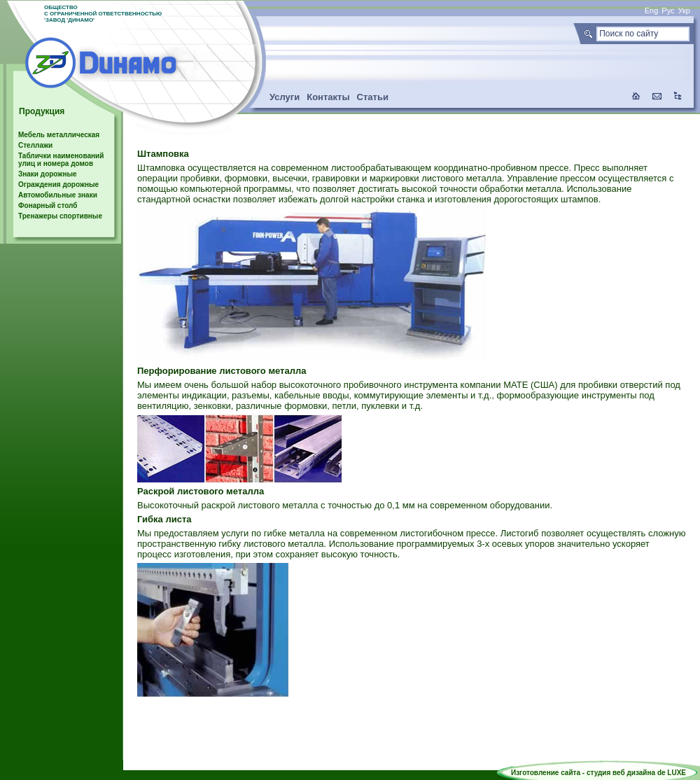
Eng (652, 11)
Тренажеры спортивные (60, 216)
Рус (668, 11)
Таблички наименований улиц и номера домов (61, 160)
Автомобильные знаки (58, 195)
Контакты (328, 97)
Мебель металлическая (59, 135)
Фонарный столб (48, 206)
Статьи (373, 97)
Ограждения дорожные (58, 184)
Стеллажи (35, 145)
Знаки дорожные (48, 174)
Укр (684, 11)
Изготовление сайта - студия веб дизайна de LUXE (598, 773)
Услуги (285, 97)
